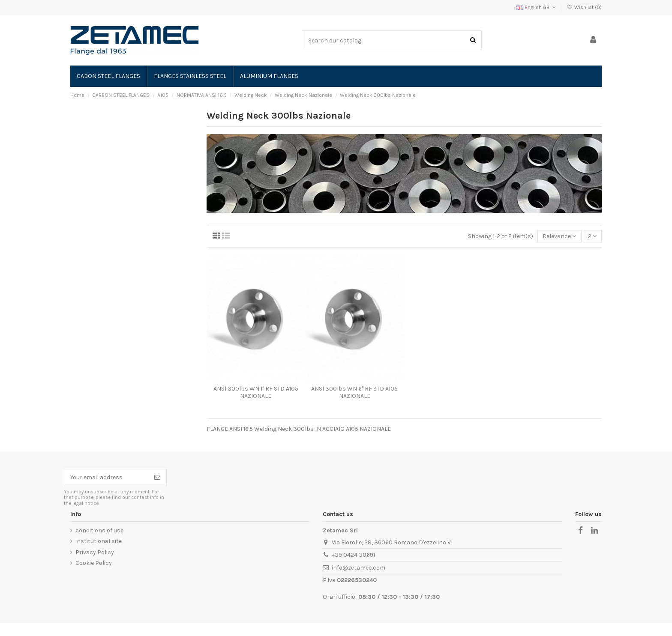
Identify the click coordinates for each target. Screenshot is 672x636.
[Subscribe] (157, 478)
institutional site (99, 541)
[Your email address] (106, 478)
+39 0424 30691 (353, 555)
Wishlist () (584, 7)
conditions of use (99, 530)
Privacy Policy (95, 552)
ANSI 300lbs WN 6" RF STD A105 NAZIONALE (354, 392)
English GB (537, 7)
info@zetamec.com (358, 568)
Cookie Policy (94, 563)
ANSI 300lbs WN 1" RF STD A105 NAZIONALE (256, 392)
